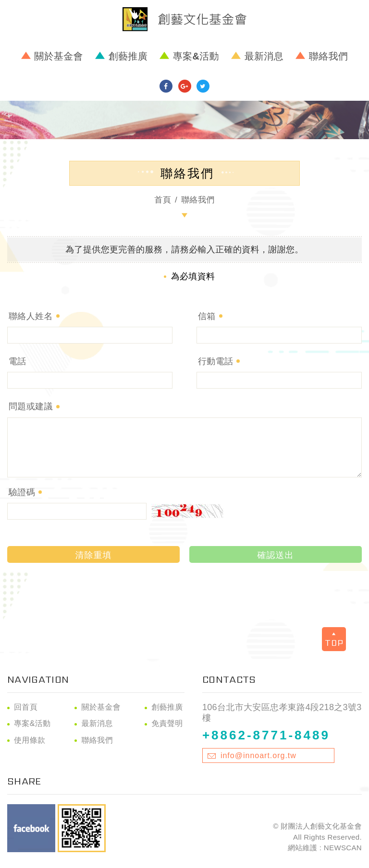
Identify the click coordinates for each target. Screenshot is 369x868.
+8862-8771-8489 (266, 735)
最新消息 (264, 56)
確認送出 (276, 555)
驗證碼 (22, 492)
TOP (334, 640)
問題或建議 (31, 406)
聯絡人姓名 (31, 316)
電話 (18, 361)
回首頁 (26, 707)
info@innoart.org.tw (258, 755)
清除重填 (94, 555)
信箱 (207, 316)
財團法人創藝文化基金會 (184, 19)
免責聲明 (167, 723)
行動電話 (215, 361)
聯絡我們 (328, 56)
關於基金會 (59, 56)
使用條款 (30, 740)
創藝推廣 (128, 56)
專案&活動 (196, 56)
